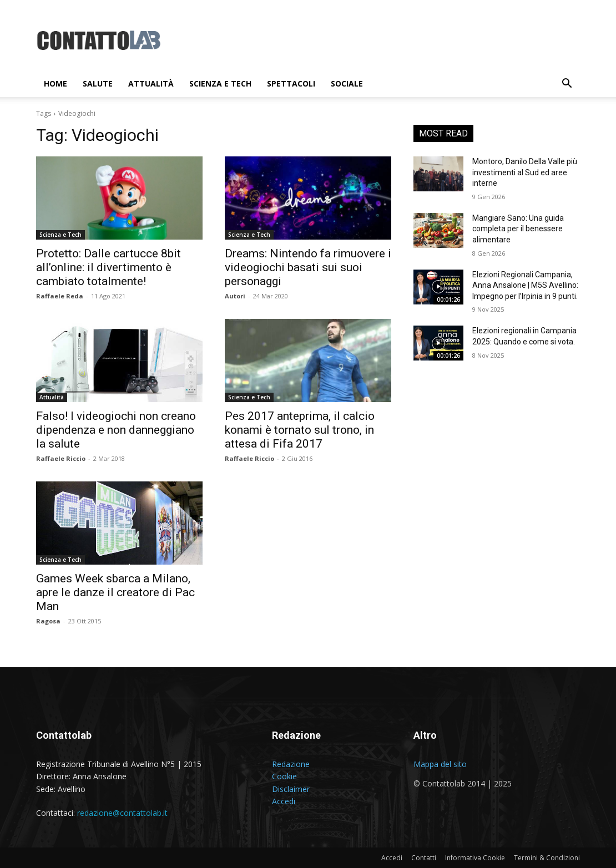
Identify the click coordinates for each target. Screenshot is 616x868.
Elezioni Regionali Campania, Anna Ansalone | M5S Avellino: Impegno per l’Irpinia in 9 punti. (525, 285)
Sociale (347, 83)
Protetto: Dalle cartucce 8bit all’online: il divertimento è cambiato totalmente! (108, 267)
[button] (567, 85)
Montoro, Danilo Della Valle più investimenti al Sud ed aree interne (525, 172)
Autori (235, 296)
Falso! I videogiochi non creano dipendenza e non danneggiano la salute (116, 430)
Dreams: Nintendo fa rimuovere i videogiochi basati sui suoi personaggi (308, 267)
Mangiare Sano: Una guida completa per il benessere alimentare (518, 229)
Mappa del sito (440, 764)
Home (55, 83)
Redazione (291, 764)
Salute (98, 83)
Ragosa (48, 621)
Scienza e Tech (220, 83)
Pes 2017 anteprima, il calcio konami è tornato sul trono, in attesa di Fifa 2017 (300, 430)
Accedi (284, 801)
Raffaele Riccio (61, 458)
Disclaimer (291, 789)
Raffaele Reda (60, 296)
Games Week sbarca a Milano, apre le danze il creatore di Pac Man (115, 592)
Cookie (284, 776)
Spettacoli (291, 83)
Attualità (151, 83)
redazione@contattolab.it (122, 813)
